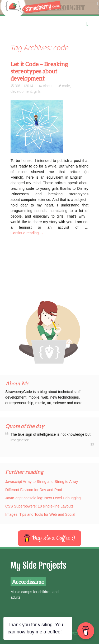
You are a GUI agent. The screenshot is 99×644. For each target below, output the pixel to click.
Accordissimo (28, 582)
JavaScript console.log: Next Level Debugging (43, 498)
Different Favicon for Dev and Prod (34, 490)
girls (37, 91)
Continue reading (27, 233)
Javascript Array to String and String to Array (42, 482)
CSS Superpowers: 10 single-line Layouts (39, 506)
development (21, 91)
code (66, 86)
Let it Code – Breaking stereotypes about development (39, 71)
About (48, 86)
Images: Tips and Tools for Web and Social (40, 514)
